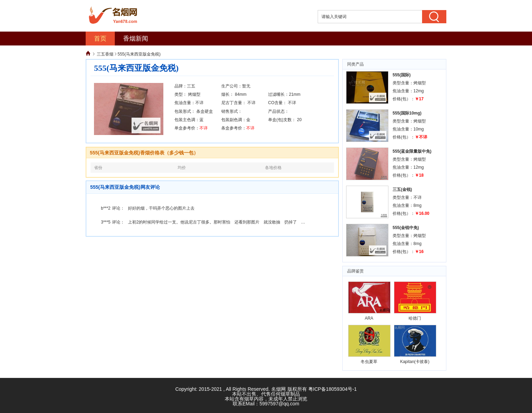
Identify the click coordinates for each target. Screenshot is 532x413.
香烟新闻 (136, 39)
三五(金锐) (402, 189)
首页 (100, 39)
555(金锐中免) (406, 228)
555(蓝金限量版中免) (412, 151)
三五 (191, 86)
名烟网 (278, 389)
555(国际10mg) (407, 113)
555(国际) (402, 75)
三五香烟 (105, 54)
